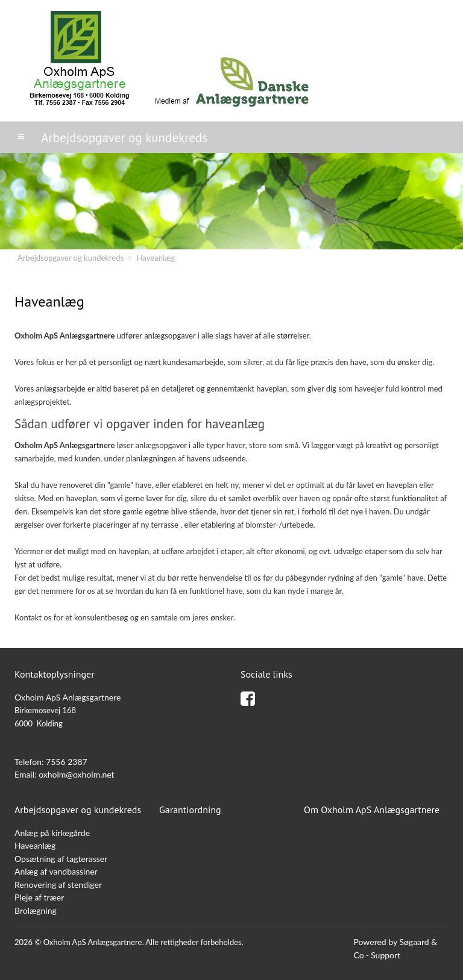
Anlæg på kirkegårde (52, 833)
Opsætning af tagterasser (61, 859)
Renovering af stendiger (58, 885)
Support (386, 955)
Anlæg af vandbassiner (56, 871)
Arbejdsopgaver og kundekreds (71, 258)
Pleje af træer (39, 897)
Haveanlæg (156, 258)
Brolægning (36, 910)
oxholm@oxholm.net (77, 774)
